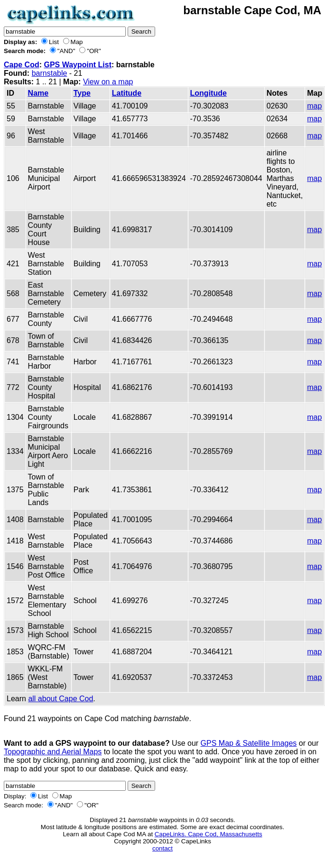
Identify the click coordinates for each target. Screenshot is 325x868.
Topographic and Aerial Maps (53, 752)
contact (162, 848)
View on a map (108, 82)
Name (38, 93)
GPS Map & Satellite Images (249, 743)
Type (82, 93)
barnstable (50, 73)
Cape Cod (22, 65)
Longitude (209, 93)
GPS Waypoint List (78, 65)
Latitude (127, 93)
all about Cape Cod (60, 699)
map (314, 106)
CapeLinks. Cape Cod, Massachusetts (209, 834)
